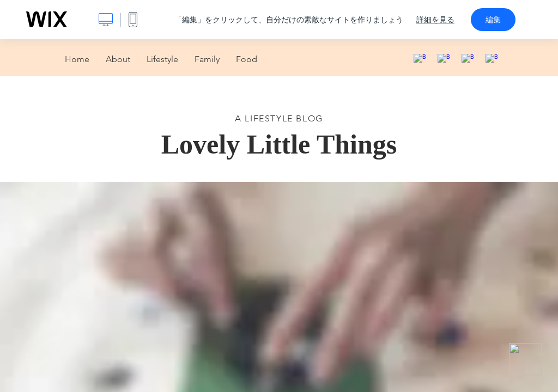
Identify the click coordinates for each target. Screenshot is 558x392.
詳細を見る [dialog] (435, 20)
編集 (493, 20)
